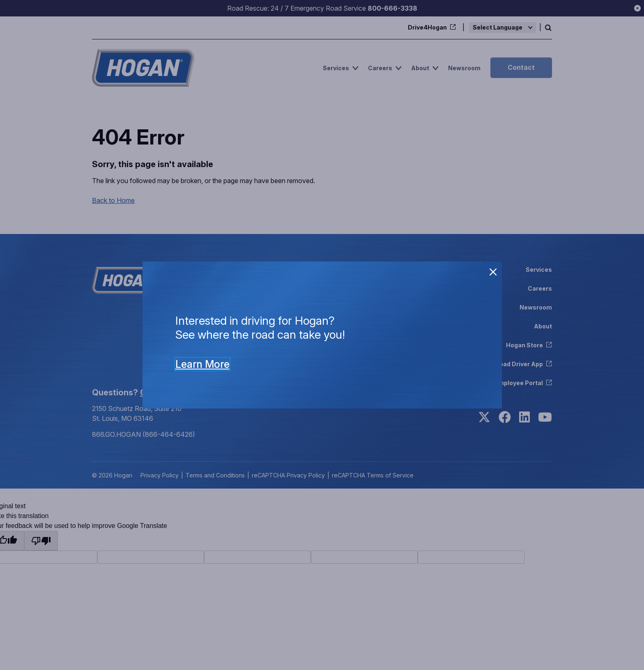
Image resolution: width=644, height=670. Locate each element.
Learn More (202, 364)
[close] (493, 272)
